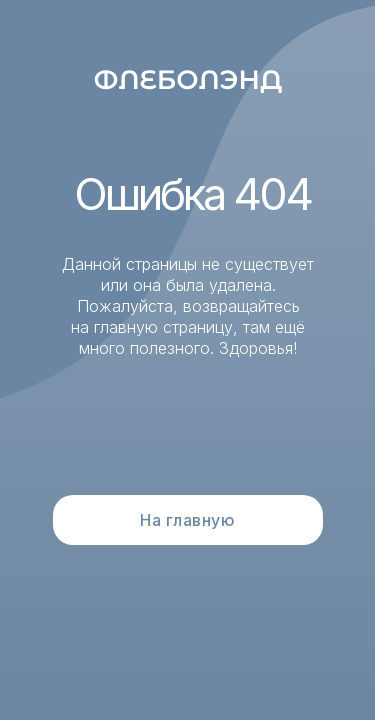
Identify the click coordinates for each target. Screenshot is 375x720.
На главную (187, 520)
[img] (188, 79)
